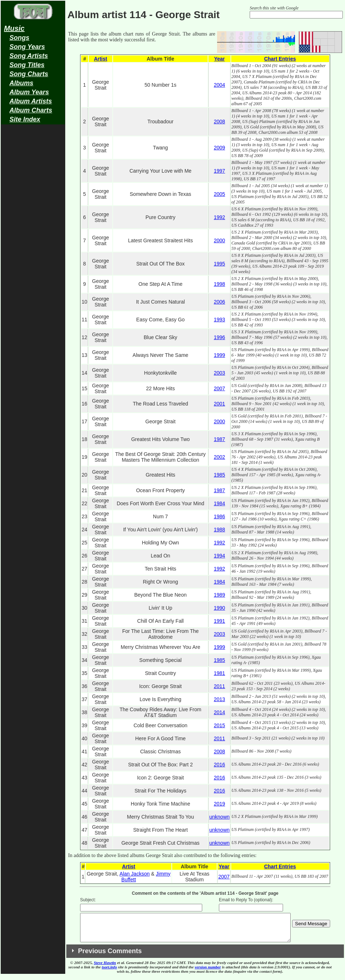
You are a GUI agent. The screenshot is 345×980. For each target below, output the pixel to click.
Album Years (29, 92)
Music (14, 28)
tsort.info (109, 972)
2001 (219, 404)
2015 (219, 725)
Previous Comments (110, 956)
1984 (219, 503)
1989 (219, 595)
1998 (219, 284)
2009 (219, 148)
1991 (219, 621)
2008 (219, 122)
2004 (219, 85)
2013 (219, 699)
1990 (219, 608)
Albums (21, 83)
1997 (219, 171)
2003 (219, 373)
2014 (219, 712)
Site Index (25, 119)
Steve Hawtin (105, 968)
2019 (219, 804)
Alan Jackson (135, 874)
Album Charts (31, 110)
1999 (219, 355)
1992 (219, 217)
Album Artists (31, 101)
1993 (219, 320)
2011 (219, 686)
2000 (219, 240)
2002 (219, 457)
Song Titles (27, 65)
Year (220, 59)
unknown (219, 817)
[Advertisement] (33, 242)
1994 (219, 556)
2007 (219, 388)
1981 (219, 673)
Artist (101, 59)
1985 (219, 475)
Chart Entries (280, 59)
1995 (219, 264)
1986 (219, 516)
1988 (219, 530)
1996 (219, 337)
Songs (19, 38)
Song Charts (29, 74)
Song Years (27, 47)
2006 (219, 302)
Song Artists (29, 56)
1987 (219, 439)
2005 (219, 194)
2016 (219, 765)
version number (208, 972)
